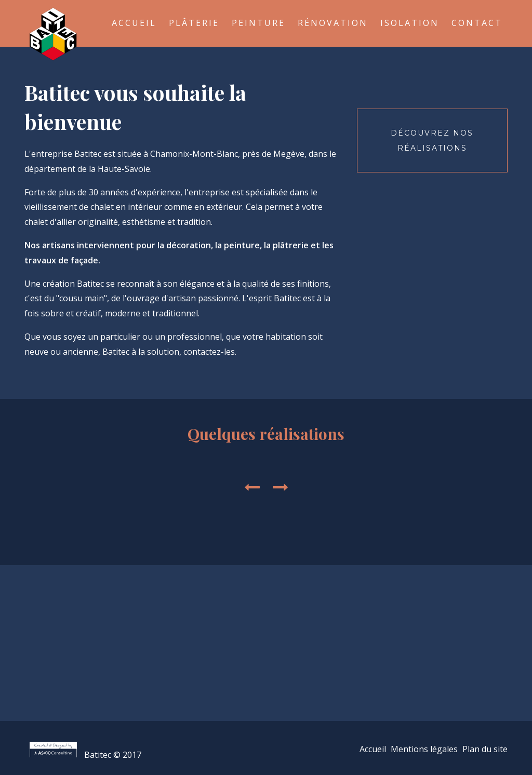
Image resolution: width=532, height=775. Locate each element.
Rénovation (333, 23)
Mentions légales (424, 749)
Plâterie (194, 23)
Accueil (134, 23)
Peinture (258, 23)
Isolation (410, 23)
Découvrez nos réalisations (432, 141)
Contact (477, 23)
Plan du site (485, 749)
